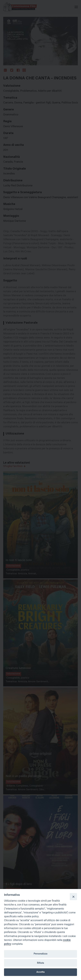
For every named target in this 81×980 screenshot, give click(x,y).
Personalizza (40, 954)
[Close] (73, 897)
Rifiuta (40, 963)
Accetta (41, 972)
